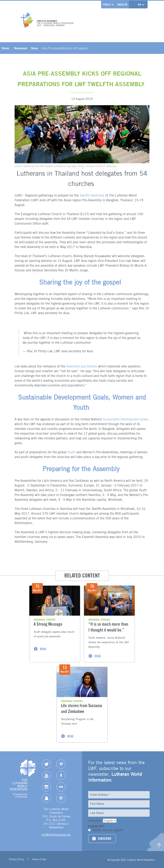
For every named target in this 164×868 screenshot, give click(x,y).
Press (106, 5)
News (35, 48)
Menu (122, 5)
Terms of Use (39, 860)
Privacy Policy (17, 860)
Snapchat (46, 798)
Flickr (61, 787)
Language (95, 821)
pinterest (61, 798)
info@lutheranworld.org (56, 835)
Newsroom (21, 48)
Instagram (46, 787)
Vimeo (61, 764)
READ (43, 649)
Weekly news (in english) (108, 830)
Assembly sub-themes (82, 366)
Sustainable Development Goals (125, 419)
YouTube (46, 775)
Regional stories (45, 620)
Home (5, 48)
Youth (72, 452)
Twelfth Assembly (92, 195)
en (140, 5)
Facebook (61, 775)
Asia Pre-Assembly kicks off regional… (66, 48)
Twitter (46, 764)
